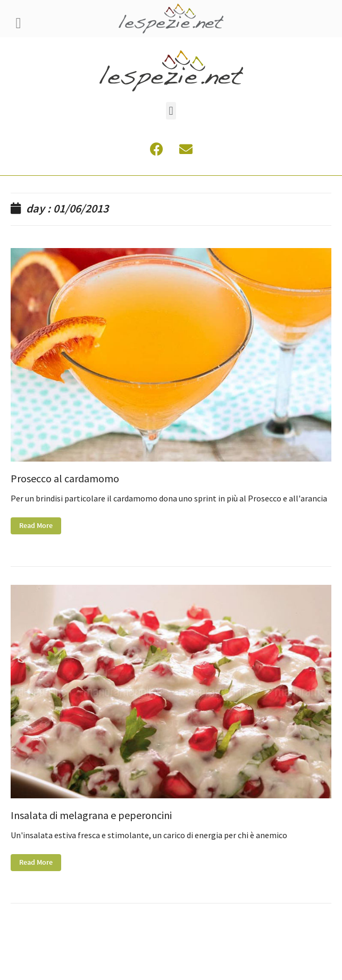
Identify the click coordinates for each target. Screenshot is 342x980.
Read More (36, 526)
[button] (171, 111)
